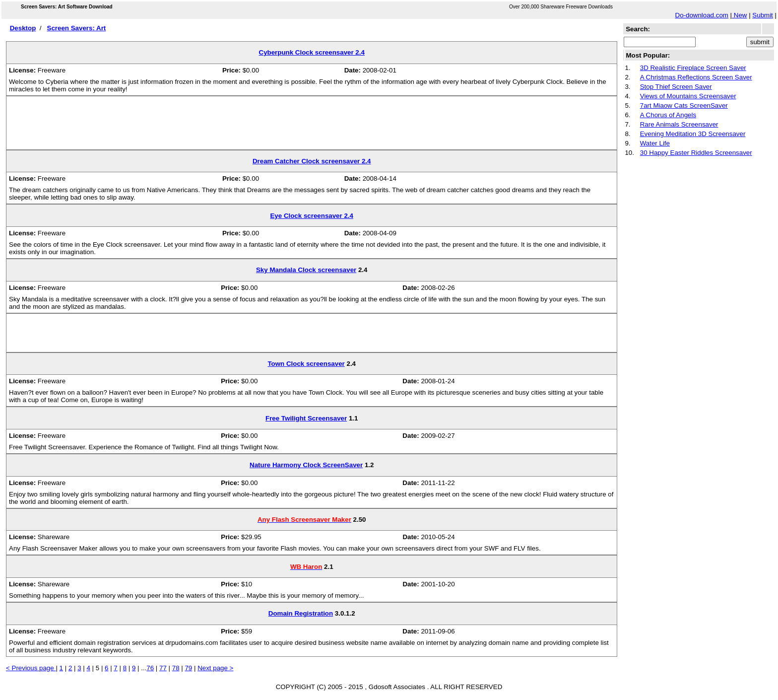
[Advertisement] (312, 127)
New (739, 15)
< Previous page (31, 668)
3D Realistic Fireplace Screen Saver (693, 68)
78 (176, 668)
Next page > (215, 668)
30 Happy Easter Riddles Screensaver (696, 153)
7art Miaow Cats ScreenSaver (684, 105)
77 (163, 668)
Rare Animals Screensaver (679, 124)
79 (188, 668)
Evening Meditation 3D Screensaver (693, 134)
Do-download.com (702, 15)
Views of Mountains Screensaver (688, 96)
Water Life (655, 143)
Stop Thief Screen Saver (676, 87)
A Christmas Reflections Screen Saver (696, 77)
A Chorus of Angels (668, 115)
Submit (762, 15)
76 (150, 668)
